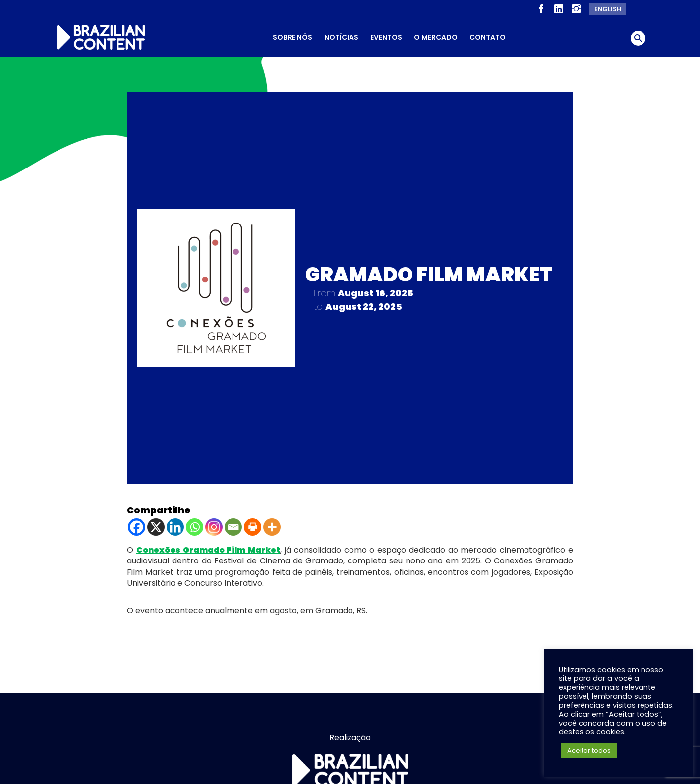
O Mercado (436, 37)
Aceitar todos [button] (589, 751)
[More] (272, 525)
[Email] (233, 525)
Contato (488, 37)
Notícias (341, 37)
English (608, 9)
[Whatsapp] (195, 525)
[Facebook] (137, 525)
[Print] (253, 525)
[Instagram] (214, 525)
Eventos (386, 37)
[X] (156, 525)
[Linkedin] (175, 525)
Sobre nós (292, 37)
